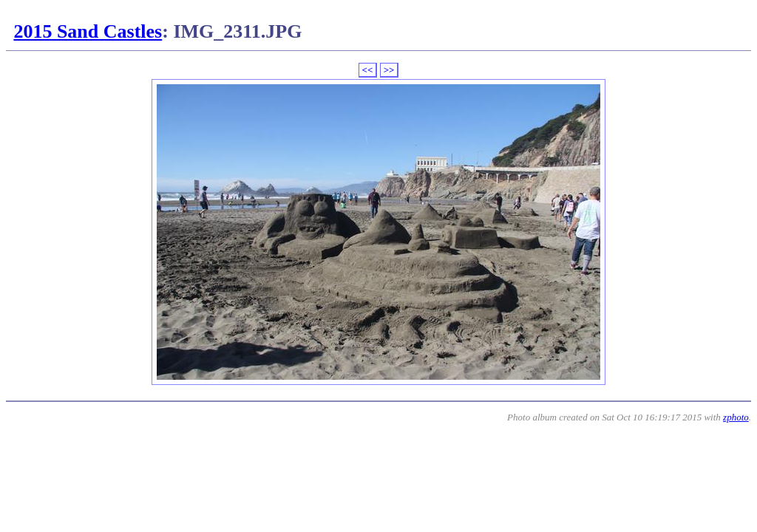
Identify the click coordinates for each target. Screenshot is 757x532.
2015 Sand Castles (88, 31)
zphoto (736, 417)
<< (368, 70)
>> (389, 70)
